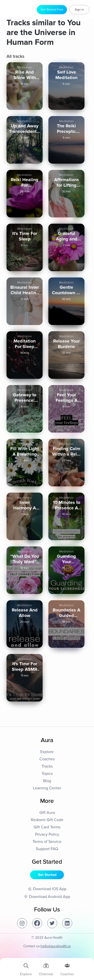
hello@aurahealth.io (56, 946)
